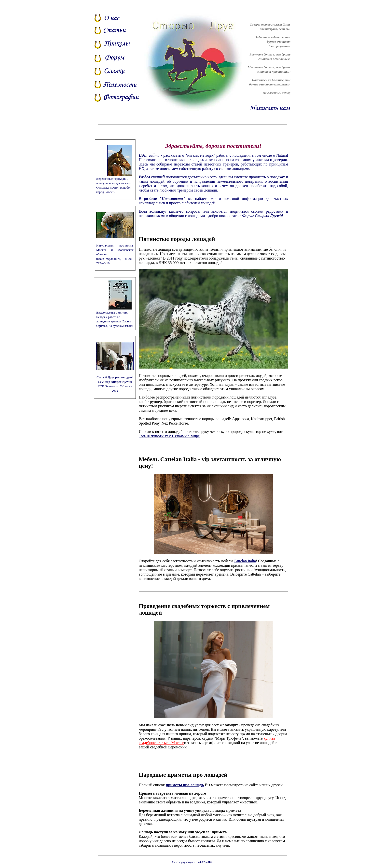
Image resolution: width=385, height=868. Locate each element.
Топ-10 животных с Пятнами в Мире (169, 436)
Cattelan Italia (245, 561)
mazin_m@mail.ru (108, 259)
